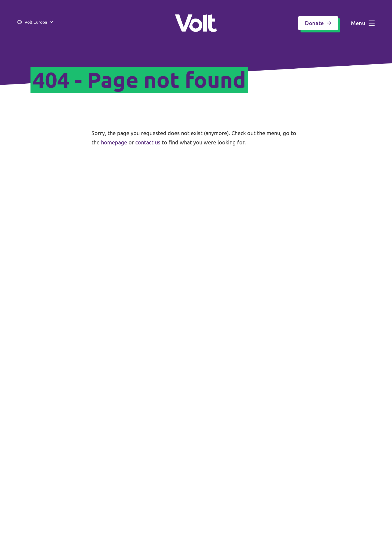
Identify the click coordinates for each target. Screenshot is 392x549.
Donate (318, 23)
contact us (148, 142)
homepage (114, 142)
